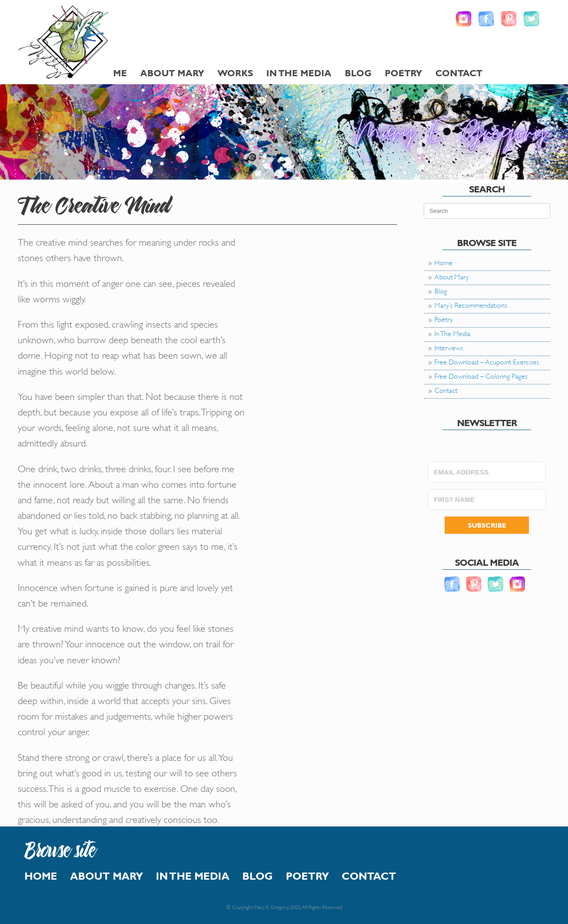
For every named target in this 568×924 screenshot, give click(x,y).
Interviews (449, 347)
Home (444, 262)
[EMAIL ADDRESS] (487, 472)
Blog (358, 73)
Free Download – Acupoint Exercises (487, 361)
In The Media (299, 73)
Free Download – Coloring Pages (481, 375)
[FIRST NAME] (487, 499)
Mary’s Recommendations (471, 304)
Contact (459, 73)
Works (235, 73)
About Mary (172, 73)
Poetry (403, 73)
